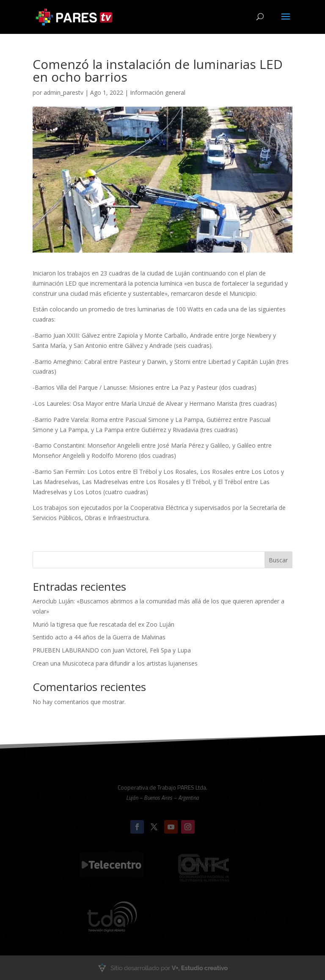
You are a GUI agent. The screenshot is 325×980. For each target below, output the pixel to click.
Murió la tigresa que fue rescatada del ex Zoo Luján (103, 624)
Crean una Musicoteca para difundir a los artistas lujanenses (115, 663)
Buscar (278, 560)
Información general (158, 92)
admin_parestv (63, 92)
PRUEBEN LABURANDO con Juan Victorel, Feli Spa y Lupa (112, 650)
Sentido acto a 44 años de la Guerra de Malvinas (99, 637)
